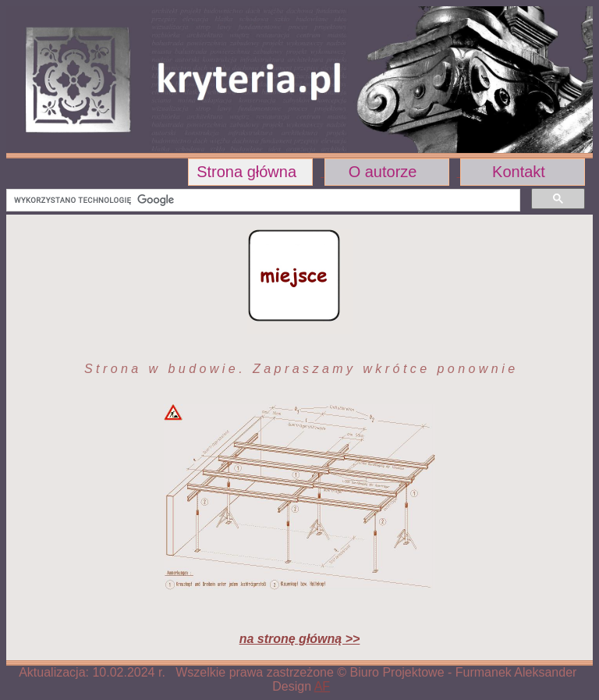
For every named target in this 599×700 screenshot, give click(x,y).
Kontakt (519, 172)
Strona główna (246, 172)
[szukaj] (262, 201)
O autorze (383, 172)
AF (322, 686)
